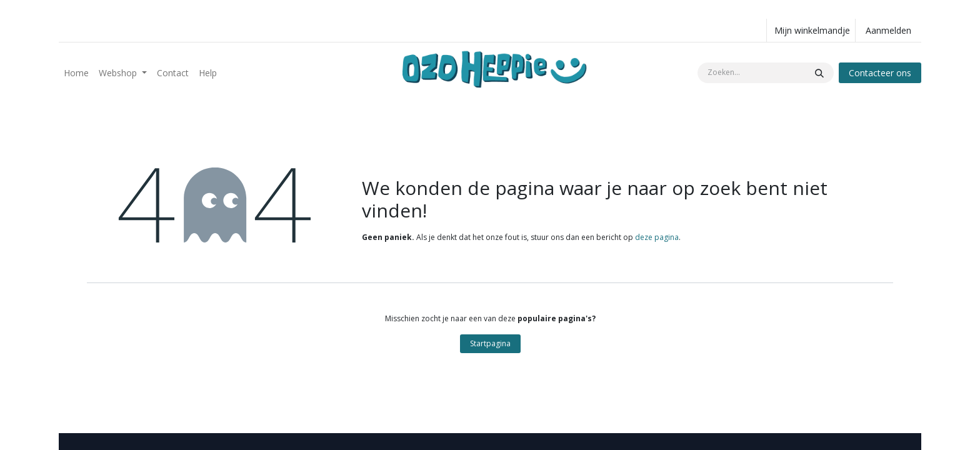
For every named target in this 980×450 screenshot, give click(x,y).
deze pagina (657, 237)
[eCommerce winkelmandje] (811, 30)
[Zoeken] (819, 73)
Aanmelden (888, 30)
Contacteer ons (880, 73)
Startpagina (490, 343)
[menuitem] (76, 73)
